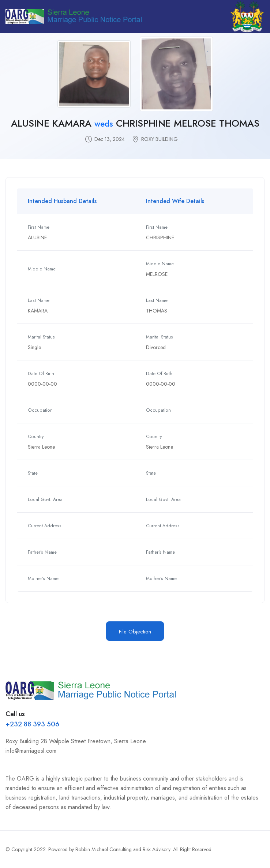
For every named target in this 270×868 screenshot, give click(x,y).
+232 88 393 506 (32, 724)
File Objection (135, 632)
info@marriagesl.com (31, 751)
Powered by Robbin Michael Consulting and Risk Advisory (109, 849)
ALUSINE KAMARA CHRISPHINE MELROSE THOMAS (135, 123)
